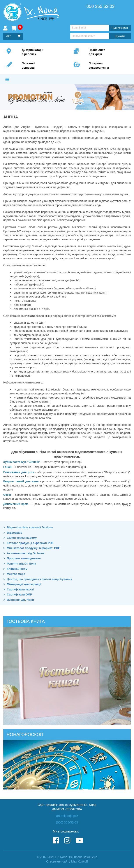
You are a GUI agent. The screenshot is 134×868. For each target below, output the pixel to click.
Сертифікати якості (20, 589)
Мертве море (16, 574)
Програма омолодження (24, 558)
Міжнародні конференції (24, 584)
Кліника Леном (17, 569)
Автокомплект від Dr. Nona (26, 553)
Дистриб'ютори (41, 52)
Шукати (120, 36)
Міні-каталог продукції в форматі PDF (33, 548)
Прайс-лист (108, 52)
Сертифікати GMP (19, 594)
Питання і (41, 66)
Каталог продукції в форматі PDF (30, 543)
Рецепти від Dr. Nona (21, 564)
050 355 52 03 (100, 6)
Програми (108, 66)
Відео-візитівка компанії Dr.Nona (30, 527)
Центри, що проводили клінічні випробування (39, 579)
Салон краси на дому (22, 538)
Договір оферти (67, 816)
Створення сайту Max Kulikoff (67, 861)
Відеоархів (14, 533)
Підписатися (120, 28)
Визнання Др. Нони (20, 600)
